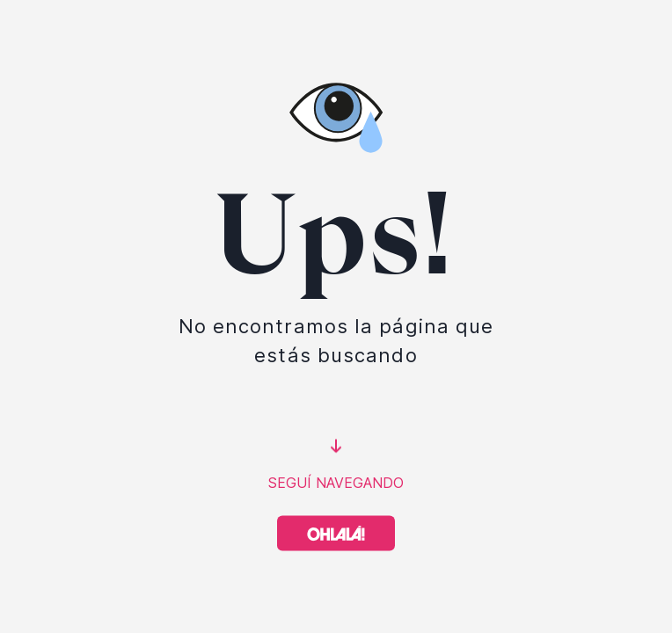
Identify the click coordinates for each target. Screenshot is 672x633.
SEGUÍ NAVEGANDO (336, 483)
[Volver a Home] (336, 534)
